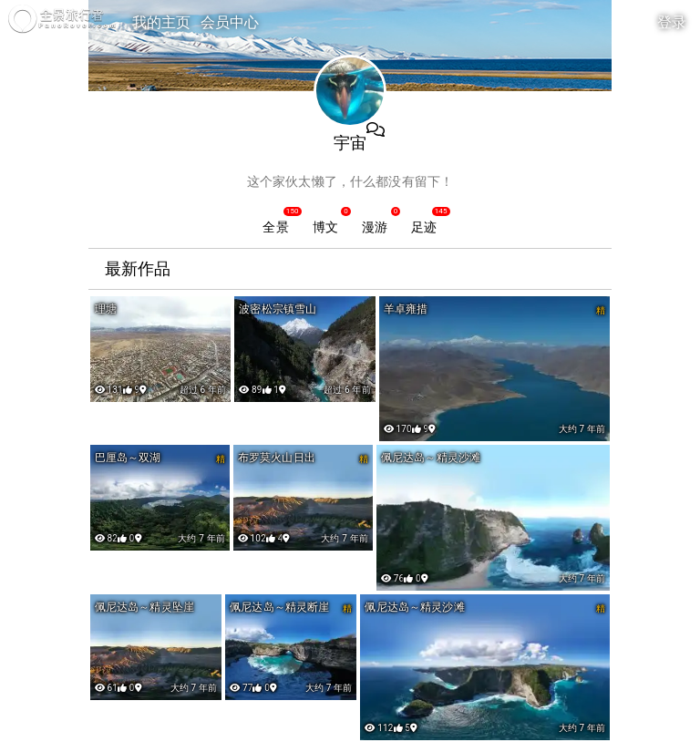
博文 (325, 227)
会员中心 (230, 22)
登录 (672, 22)
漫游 (375, 227)
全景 (275, 227)
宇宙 (350, 143)
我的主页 (162, 22)
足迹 (424, 227)
